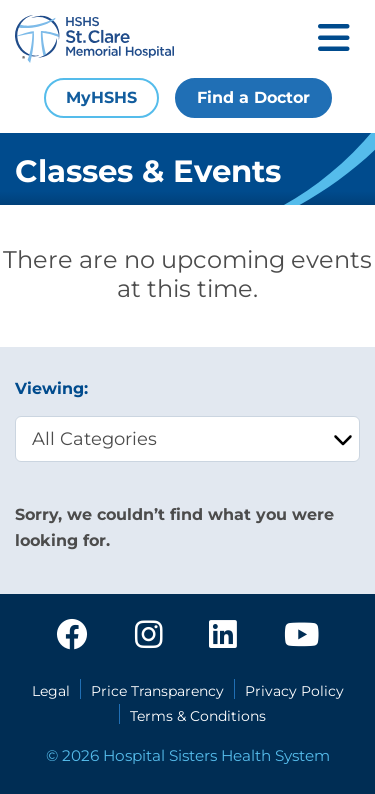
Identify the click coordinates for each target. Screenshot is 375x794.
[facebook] (72, 636)
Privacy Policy (294, 691)
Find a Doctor (253, 97)
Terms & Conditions (198, 716)
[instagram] (149, 636)
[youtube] (301, 636)
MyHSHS (101, 97)
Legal (51, 691)
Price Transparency (157, 691)
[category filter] (187, 439)
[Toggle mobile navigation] (334, 39)
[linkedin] (223, 636)
